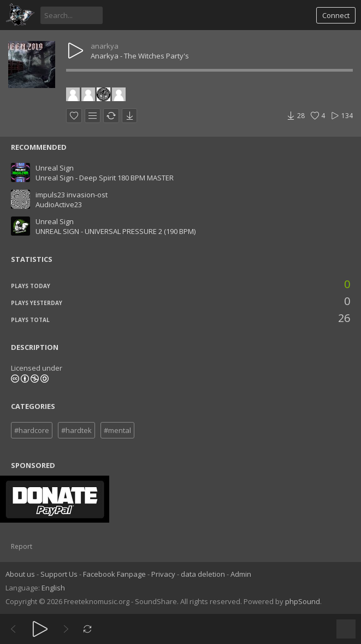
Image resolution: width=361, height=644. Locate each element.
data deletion (203, 574)
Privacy (163, 574)
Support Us (59, 574)
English (53, 588)
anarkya (105, 46)
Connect (336, 15)
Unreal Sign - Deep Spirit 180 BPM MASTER (105, 178)
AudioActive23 (59, 204)
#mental (117, 430)
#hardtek (76, 430)
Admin (241, 574)
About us (20, 574)
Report (22, 546)
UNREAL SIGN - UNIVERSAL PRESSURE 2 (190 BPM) (116, 231)
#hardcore (32, 430)
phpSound (303, 601)
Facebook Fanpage (114, 574)
